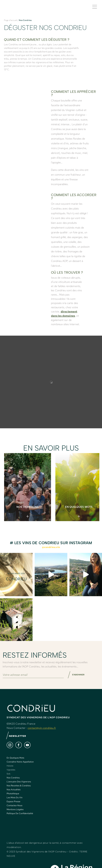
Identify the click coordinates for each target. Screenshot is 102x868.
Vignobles (11, 775)
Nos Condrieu (13, 783)
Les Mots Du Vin (15, 802)
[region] (51, 489)
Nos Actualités (14, 794)
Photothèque (13, 798)
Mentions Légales (15, 814)
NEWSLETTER (17, 741)
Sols (8, 779)
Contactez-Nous (14, 810)
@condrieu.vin (51, 549)
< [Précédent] (86, 483)
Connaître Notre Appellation (20, 767)
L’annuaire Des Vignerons (19, 787)
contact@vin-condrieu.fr (42, 732)
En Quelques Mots (15, 763)
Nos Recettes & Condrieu (19, 790)
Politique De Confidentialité (20, 818)
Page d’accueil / (11, 23)
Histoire (10, 771)
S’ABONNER (80, 678)
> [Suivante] (85, 487)
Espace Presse (13, 806)
